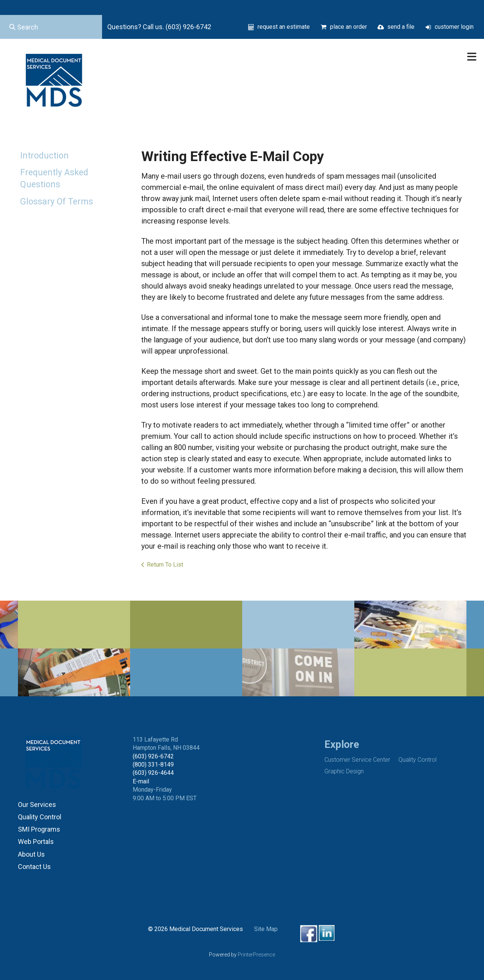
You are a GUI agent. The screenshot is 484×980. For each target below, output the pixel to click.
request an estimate (284, 27)
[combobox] (51, 27)
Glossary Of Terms (57, 202)
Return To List (165, 565)
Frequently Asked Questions (54, 178)
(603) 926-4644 (153, 773)
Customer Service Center (357, 760)
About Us (31, 854)
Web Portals (36, 842)
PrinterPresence (256, 955)
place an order (349, 27)
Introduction (44, 156)
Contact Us (34, 867)
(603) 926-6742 (153, 756)
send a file (401, 27)
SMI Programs (39, 829)
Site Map (266, 929)
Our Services (37, 805)
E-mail (141, 781)
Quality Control (40, 817)
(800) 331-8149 (153, 765)
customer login (454, 27)
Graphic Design (344, 771)
